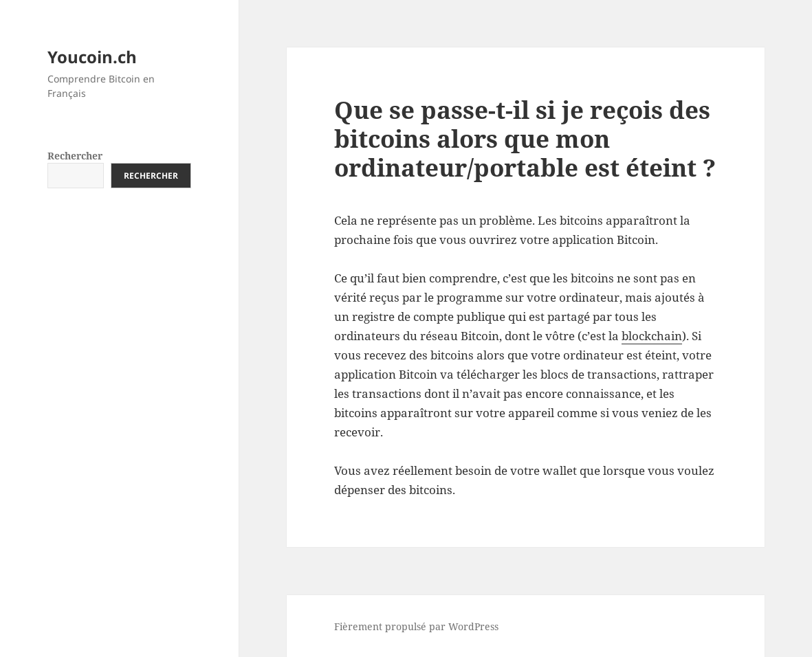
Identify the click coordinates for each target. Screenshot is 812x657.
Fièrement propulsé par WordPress (416, 626)
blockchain (652, 336)
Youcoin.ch (92, 57)
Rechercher (75, 156)
